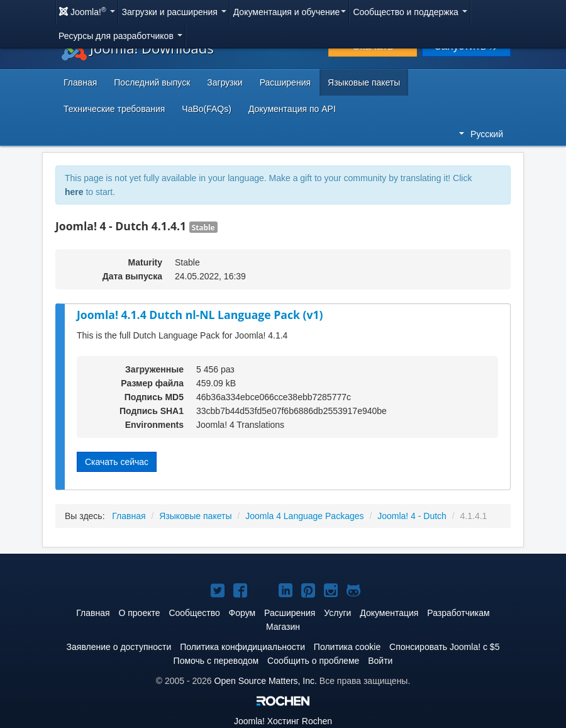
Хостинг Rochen (283, 721)
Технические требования (114, 109)
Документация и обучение (290, 12)
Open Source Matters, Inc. (266, 681)
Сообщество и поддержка (410, 12)
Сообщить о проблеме (313, 661)
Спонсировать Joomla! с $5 (444, 647)
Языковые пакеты (364, 82)
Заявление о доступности (119, 647)
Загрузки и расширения (174, 12)
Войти (380, 661)
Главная (80, 82)
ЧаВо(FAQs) (207, 109)
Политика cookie (347, 647)
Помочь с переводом (216, 661)
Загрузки (225, 82)
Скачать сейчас (117, 462)
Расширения (285, 82)
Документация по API (292, 109)
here (74, 192)
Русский (481, 134)
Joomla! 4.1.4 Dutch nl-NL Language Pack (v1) (200, 315)
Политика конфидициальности (242, 647)
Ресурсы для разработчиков (120, 36)
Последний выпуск (152, 82)
